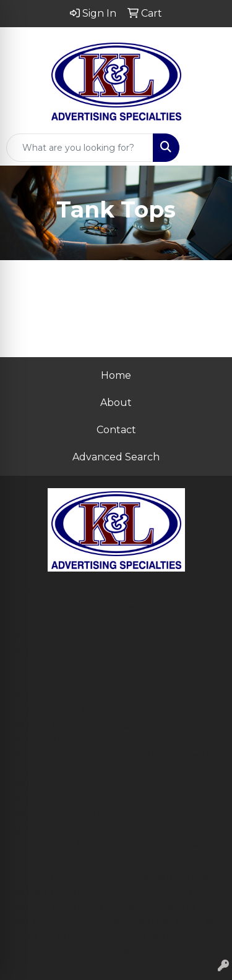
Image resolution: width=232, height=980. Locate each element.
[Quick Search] (80, 148)
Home (116, 375)
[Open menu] (207, 148)
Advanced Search (116, 457)
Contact (116, 430)
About (116, 403)
